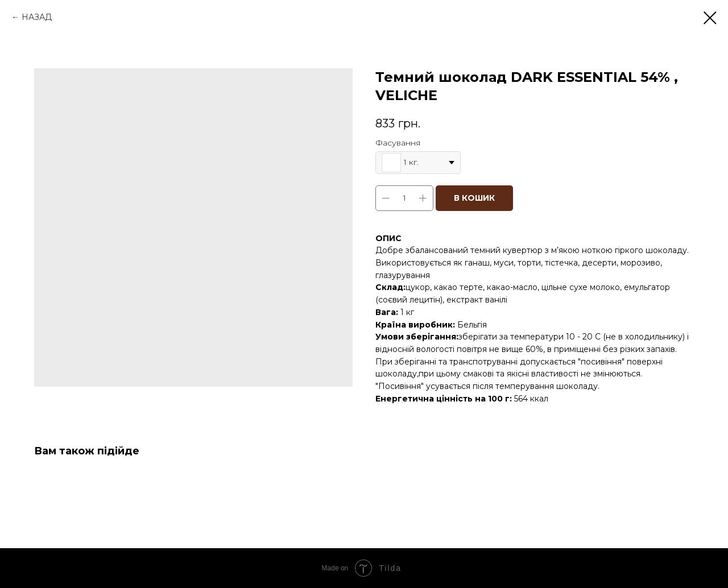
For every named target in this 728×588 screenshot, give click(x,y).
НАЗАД (37, 17)
